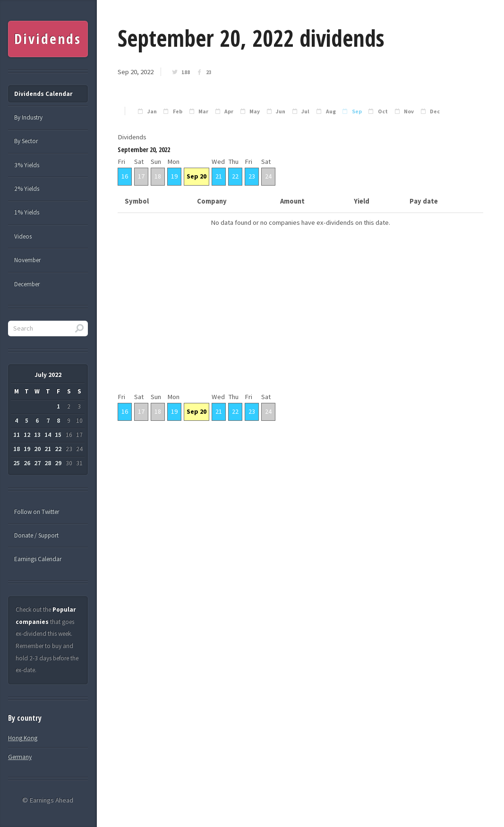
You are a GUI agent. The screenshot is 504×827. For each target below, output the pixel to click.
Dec (435, 111)
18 (158, 176)
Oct (383, 111)
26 (27, 463)
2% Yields (27, 189)
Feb (178, 111)
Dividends (47, 39)
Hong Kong (23, 738)
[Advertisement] (300, 325)
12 (27, 435)
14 (48, 435)
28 (48, 463)
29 (58, 463)
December (27, 284)
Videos (23, 236)
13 (37, 435)
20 (37, 449)
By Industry (28, 117)
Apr (229, 111)
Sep (357, 111)
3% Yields (27, 165)
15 (58, 435)
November (27, 260)
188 (186, 72)
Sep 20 (196, 176)
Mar (203, 111)
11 (17, 435)
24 (268, 176)
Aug (331, 111)
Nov (409, 111)
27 (37, 463)
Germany (20, 757)
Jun (281, 111)
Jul (305, 111)
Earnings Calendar (38, 559)
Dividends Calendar (43, 94)
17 (141, 176)
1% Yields (27, 212)
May (255, 111)
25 (17, 463)
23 (209, 72)
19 (174, 176)
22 (235, 176)
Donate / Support (36, 535)
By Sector (26, 141)
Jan (152, 111)
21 (219, 176)
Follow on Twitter (37, 512)
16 (125, 176)
